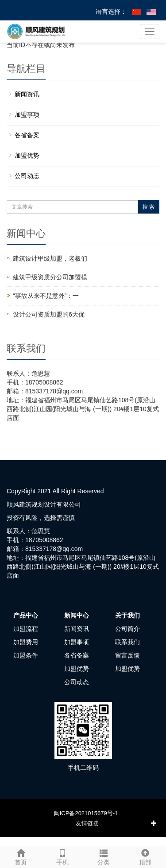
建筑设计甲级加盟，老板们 (50, 258)
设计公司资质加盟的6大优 (49, 314)
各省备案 (27, 135)
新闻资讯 (27, 94)
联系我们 (127, 642)
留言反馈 (127, 655)
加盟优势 (27, 155)
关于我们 (127, 615)
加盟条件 (26, 655)
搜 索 (149, 207)
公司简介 (127, 629)
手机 (62, 856)
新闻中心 (77, 615)
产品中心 (26, 615)
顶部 (145, 856)
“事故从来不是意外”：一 (46, 296)
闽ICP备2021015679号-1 (86, 813)
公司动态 (27, 176)
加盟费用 (26, 642)
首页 (21, 856)
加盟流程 (26, 629)
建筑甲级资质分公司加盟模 (50, 277)
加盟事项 (27, 115)
